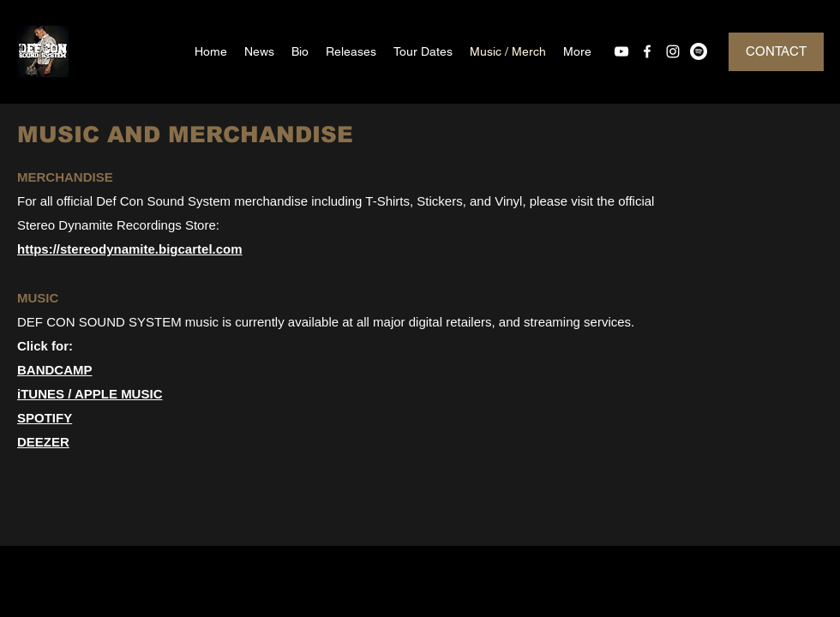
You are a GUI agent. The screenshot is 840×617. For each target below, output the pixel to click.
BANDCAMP (55, 370)
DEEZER (43, 442)
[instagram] (673, 51)
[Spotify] (699, 51)
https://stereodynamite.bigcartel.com (130, 249)
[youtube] (621, 51)
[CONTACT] (776, 52)
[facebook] (647, 51)
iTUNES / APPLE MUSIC (90, 394)
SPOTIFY (45, 418)
